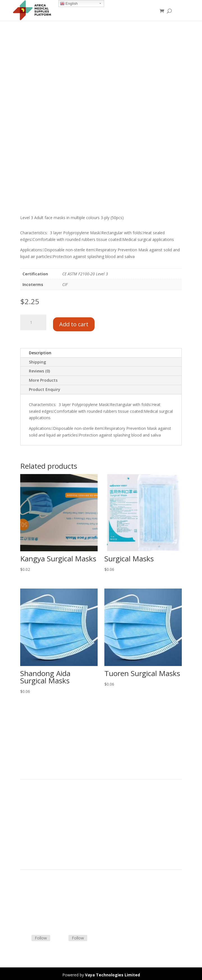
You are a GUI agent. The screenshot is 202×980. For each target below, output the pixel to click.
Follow (41, 935)
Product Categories (38, 798)
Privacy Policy (33, 832)
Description (40, 350)
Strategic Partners (36, 805)
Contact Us (30, 902)
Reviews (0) (39, 369)
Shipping (37, 359)
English (69, 4)
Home (26, 792)
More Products (43, 378)
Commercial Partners (39, 811)
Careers (27, 825)
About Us (29, 818)
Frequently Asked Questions (46, 909)
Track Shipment (34, 915)
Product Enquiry (45, 387)
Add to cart (74, 321)
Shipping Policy (34, 895)
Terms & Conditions (38, 889)
